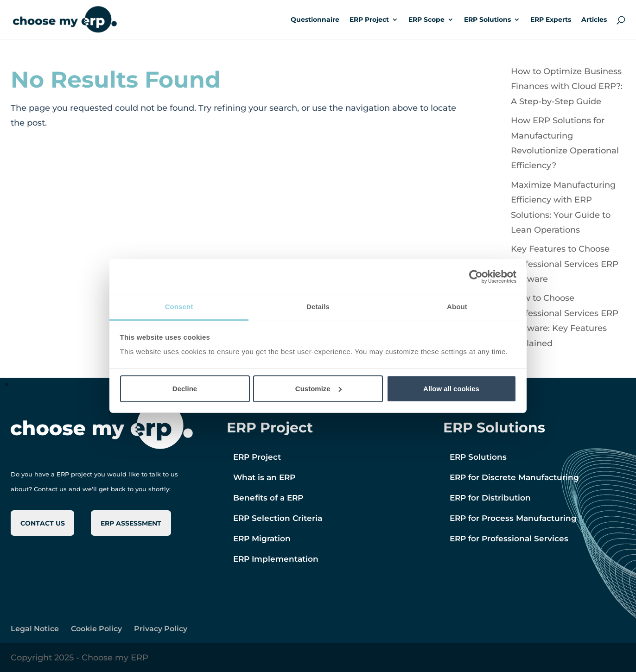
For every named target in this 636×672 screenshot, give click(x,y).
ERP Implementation (276, 559)
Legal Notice (35, 629)
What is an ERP (264, 477)
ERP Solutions (487, 20)
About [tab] (457, 307)
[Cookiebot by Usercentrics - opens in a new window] (476, 277)
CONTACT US (43, 523)
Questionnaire (315, 20)
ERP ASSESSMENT (131, 523)
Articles (594, 20)
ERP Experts (551, 20)
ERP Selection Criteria (278, 518)
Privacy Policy (161, 629)
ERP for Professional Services (509, 539)
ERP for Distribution (490, 498)
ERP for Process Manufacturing (513, 518)
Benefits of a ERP (268, 498)
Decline (185, 389)
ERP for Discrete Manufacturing (514, 477)
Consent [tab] (179, 307)
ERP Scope (426, 20)
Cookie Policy (96, 629)
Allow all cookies (451, 389)
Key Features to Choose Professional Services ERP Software (565, 264)
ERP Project (369, 20)
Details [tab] (318, 307)
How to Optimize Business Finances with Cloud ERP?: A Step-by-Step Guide (567, 86)
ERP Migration (262, 539)
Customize (318, 389)
